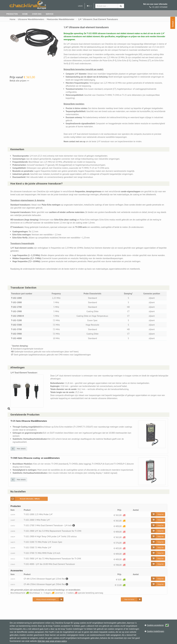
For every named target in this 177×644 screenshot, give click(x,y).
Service (50, 14)
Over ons (37, 14)
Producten (12, 14)
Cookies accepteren (158, 625)
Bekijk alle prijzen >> (20, 81)
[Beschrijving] (73, 531)
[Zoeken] (121, 6)
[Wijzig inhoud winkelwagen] (48, 605)
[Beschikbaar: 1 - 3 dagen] (124, 585)
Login (80, 6)
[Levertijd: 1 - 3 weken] (124, 527)
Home (25, 14)
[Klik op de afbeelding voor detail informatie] (19, 455)
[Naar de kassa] (131, 605)
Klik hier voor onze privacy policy (52, 641)
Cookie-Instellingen (155, 631)
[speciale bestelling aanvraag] (124, 521)
